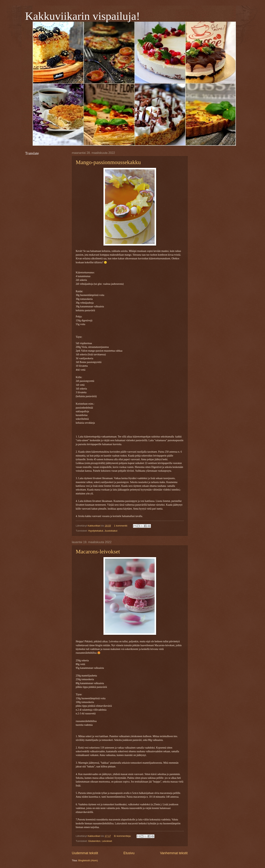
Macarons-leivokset (98, 551)
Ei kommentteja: (123, 836)
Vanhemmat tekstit (174, 853)
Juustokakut (111, 531)
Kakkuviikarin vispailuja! (83, 16)
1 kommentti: (121, 526)
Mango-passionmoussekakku (108, 162)
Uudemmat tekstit (85, 853)
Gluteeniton (94, 841)
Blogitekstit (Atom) (88, 860)
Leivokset (107, 841)
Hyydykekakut (96, 531)
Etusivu (129, 853)
